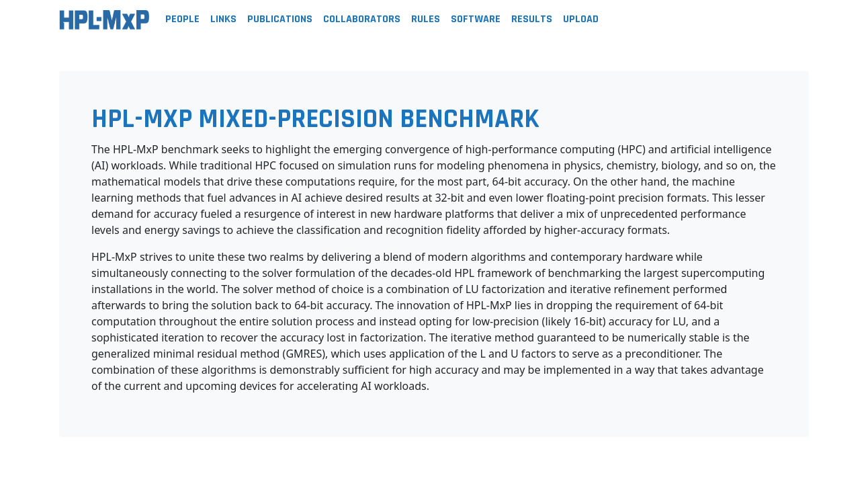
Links (223, 19)
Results (532, 19)
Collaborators (362, 19)
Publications (280, 19)
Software (476, 19)
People (182, 19)
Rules (426, 19)
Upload (581, 19)
